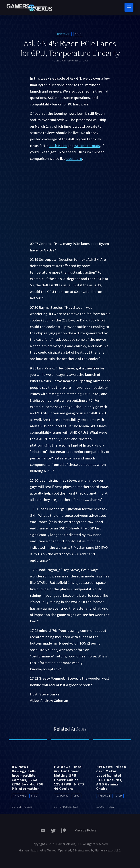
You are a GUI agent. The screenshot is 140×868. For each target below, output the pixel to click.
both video (58, 146)
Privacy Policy (86, 830)
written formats (87, 146)
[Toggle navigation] (129, 7)
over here (74, 159)
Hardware (64, 34)
